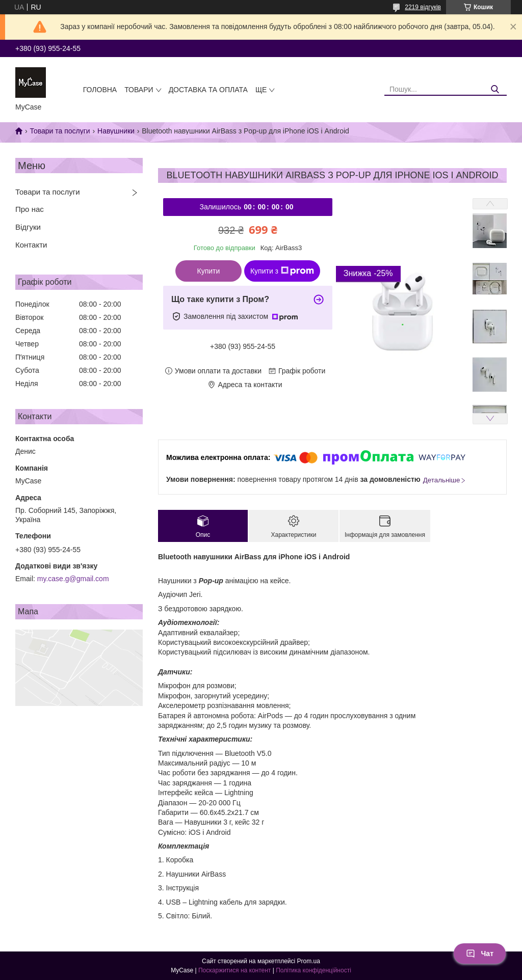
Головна (100, 90)
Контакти (31, 245)
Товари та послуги (60, 131)
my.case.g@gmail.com (73, 579)
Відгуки (28, 227)
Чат (480, 954)
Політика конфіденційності (314, 970)
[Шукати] (495, 89)
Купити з (282, 271)
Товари (139, 90)
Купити (209, 271)
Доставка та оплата (208, 90)
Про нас (30, 209)
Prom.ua (309, 961)
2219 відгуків (423, 7)
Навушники (116, 131)
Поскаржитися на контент (234, 970)
